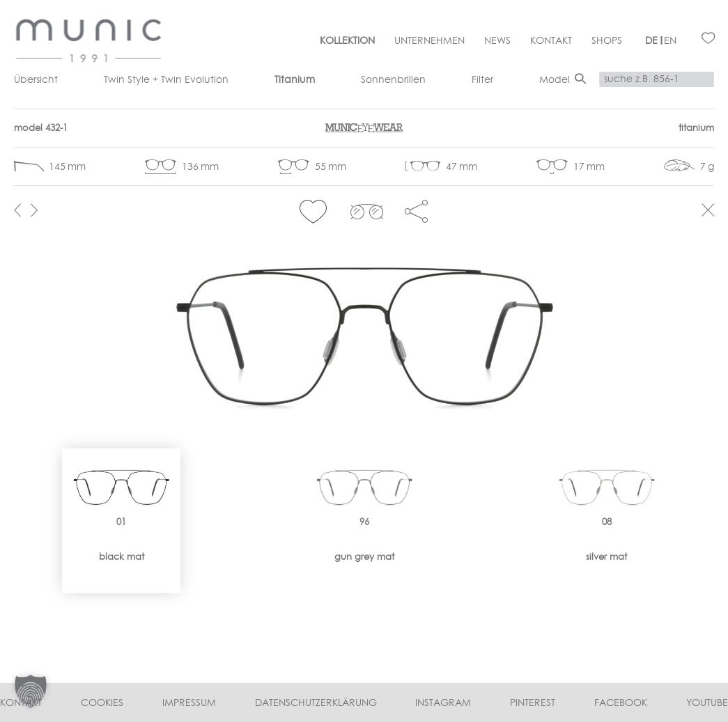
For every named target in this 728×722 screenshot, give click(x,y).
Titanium (295, 79)
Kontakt (551, 40)
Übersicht (36, 79)
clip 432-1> (367, 212)
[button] (313, 212)
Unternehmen (429, 40)
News (497, 40)
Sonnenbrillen (393, 79)
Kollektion (347, 40)
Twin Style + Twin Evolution (166, 79)
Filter (482, 79)
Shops (607, 40)
